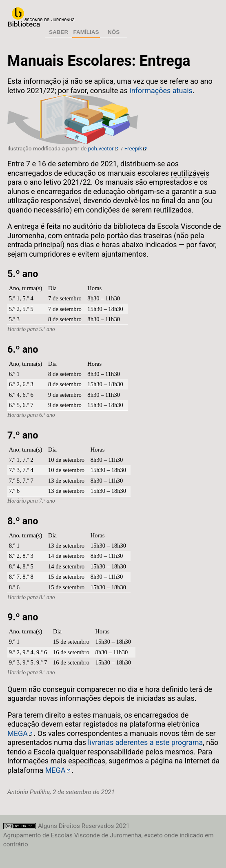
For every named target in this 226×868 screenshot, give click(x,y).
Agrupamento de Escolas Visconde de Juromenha (41, 17)
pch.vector (101, 148)
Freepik (133, 148)
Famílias (86, 32)
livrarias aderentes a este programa (146, 742)
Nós (114, 32)
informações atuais (161, 91)
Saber (59, 32)
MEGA (18, 733)
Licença (20, 826)
